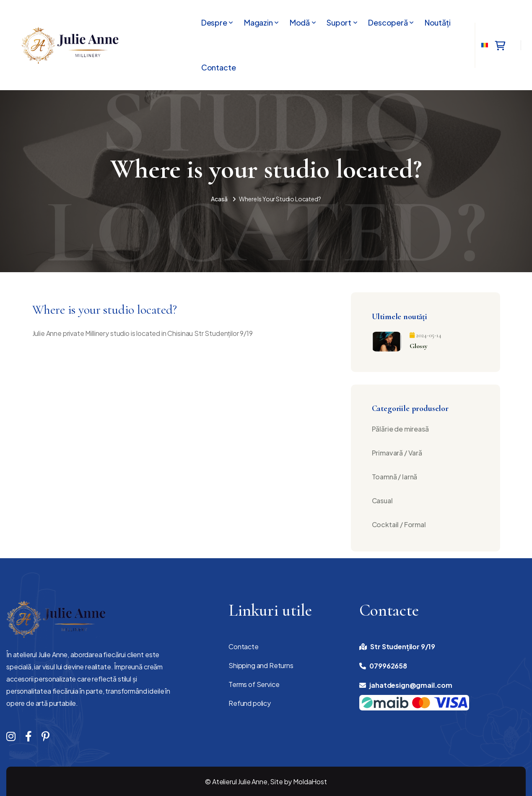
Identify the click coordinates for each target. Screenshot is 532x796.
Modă (300, 23)
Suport (339, 23)
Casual (382, 501)
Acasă (219, 199)
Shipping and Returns (261, 665)
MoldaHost (310, 782)
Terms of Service (254, 684)
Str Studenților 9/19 (403, 646)
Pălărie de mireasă (400, 429)
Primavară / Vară (397, 453)
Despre (214, 23)
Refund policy (250, 703)
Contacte (219, 68)
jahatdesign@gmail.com (411, 685)
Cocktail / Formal (399, 524)
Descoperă (388, 23)
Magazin (258, 23)
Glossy (419, 346)
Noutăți (438, 23)
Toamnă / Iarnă (395, 477)
